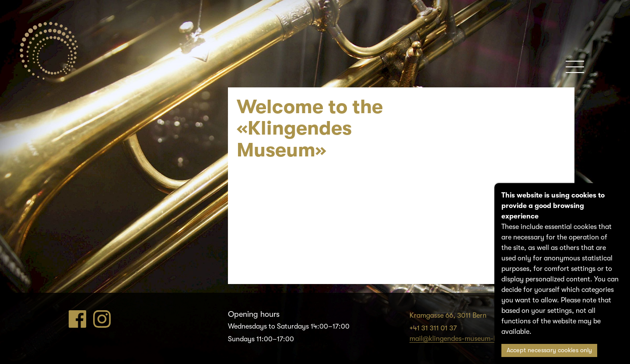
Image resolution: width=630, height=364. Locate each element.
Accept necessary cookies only (549, 350)
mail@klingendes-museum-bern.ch (463, 339)
